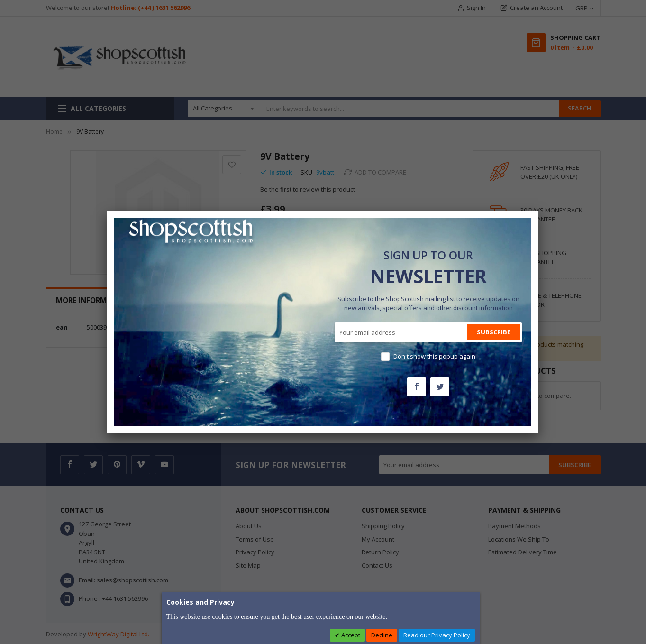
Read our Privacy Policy (437, 635)
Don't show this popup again (434, 356)
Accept (350, 635)
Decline (382, 635)
